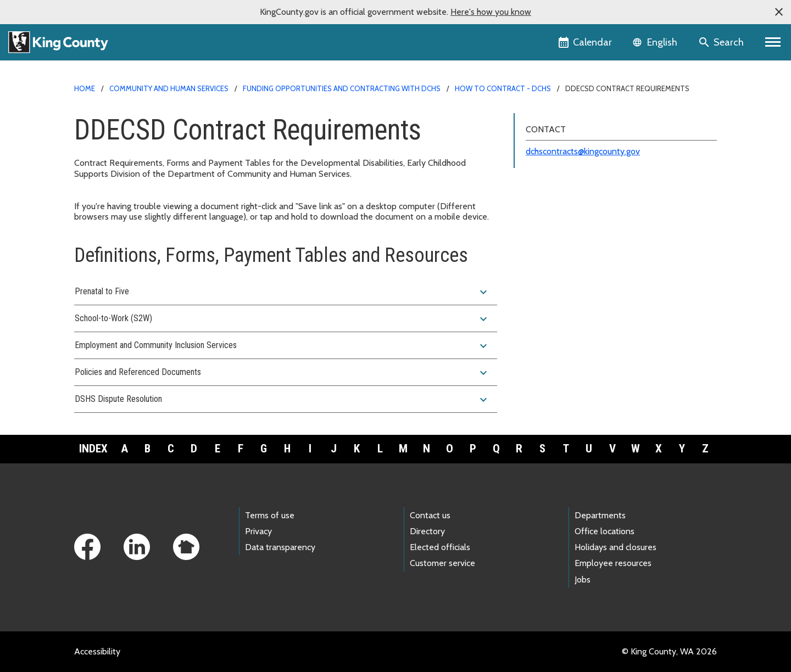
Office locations (605, 531)
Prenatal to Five (282, 292)
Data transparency (280, 547)
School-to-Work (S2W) (282, 319)
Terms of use (270, 515)
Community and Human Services (169, 88)
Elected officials (440, 547)
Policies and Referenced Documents (282, 373)
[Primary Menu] (773, 42)
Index (93, 449)
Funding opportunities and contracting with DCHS (342, 88)
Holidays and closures (615, 547)
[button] (779, 12)
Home (85, 88)
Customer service (442, 563)
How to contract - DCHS (503, 88)
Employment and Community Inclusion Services (282, 346)
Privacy (258, 531)
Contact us (430, 515)
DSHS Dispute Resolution (282, 400)
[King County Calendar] (586, 42)
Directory (427, 531)
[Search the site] (722, 42)
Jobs (583, 579)
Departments (600, 515)
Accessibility (97, 651)
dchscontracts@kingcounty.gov (583, 151)
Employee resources (613, 563)
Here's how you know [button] (491, 12)
